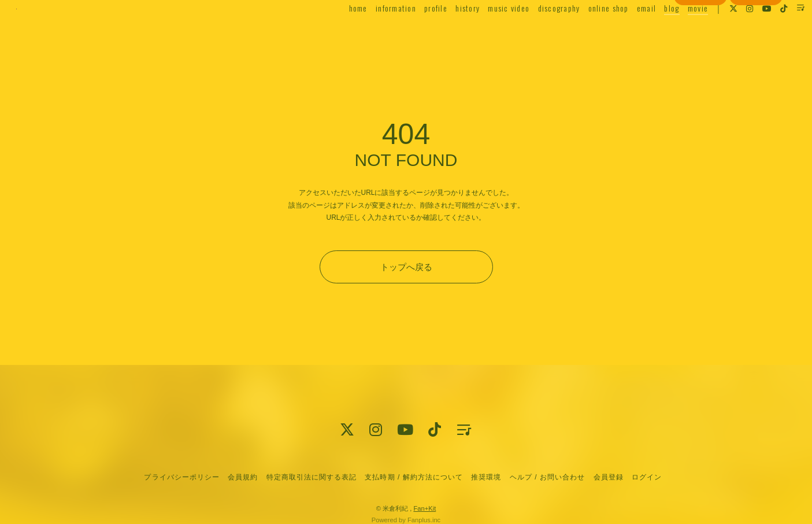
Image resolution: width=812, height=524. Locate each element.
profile (413, 33)
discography (535, 33)
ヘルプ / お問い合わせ (547, 477)
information (372, 33)
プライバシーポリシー (181, 477)
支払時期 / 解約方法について (414, 477)
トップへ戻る (406, 267)
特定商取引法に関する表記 (312, 477)
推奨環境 (486, 477)
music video (485, 33)
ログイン (756, 54)
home (335, 33)
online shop (585, 33)
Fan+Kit (424, 508)
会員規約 (243, 477)
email (623, 33)
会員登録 (700, 54)
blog (648, 33)
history (444, 33)
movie (674, 33)
